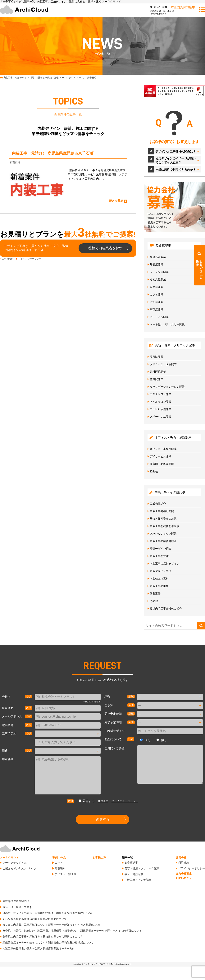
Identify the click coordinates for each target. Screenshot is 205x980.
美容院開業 (157, 357)
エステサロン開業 (161, 394)
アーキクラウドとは (15, 863)
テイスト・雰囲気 (66, 874)
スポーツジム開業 (161, 417)
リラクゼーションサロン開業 (167, 387)
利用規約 (103, 801)
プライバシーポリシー (30, 259)
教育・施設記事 (134, 874)
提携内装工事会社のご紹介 (166, 609)
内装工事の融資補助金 (163, 541)
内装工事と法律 (159, 556)
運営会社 (181, 858)
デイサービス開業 (161, 456)
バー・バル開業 (159, 317)
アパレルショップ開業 (163, 534)
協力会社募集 (184, 874)
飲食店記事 (131, 863)
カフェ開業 (157, 294)
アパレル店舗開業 (161, 409)
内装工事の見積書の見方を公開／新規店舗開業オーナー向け (39, 948)
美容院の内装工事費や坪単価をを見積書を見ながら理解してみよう (43, 937)
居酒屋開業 (157, 264)
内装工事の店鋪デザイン (165, 564)
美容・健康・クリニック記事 (142, 868)
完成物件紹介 (158, 504)
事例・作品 (59, 858)
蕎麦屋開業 (157, 287)
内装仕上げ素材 (159, 579)
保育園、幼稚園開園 (162, 464)
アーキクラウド (9, 858)
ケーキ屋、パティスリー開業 (167, 324)
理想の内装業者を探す (105, 248)
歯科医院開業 (158, 372)
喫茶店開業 (157, 309)
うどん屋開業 (158, 279)
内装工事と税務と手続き (165, 526)
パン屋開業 (157, 302)
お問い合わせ (184, 878)
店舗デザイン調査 (161, 549)
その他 (154, 601)
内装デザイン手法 (161, 571)
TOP (42, 78)
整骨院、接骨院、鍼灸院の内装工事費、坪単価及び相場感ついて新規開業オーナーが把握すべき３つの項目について (72, 931)
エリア (59, 863)
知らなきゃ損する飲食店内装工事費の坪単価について (35, 919)
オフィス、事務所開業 (163, 449)
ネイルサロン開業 (161, 402)
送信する (102, 819)
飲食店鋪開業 (158, 257)
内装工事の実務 (159, 586)
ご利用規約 (8, 259)
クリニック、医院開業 (163, 364)
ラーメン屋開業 (159, 272)
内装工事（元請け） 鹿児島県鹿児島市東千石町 (53, 153)
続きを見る (116, 201)
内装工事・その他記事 (138, 880)
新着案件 (15, 162)
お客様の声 (99, 858)
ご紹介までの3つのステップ (19, 868)
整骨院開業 (157, 379)
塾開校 (154, 471)
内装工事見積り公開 (162, 511)
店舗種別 (60, 868)
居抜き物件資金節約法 (163, 519)
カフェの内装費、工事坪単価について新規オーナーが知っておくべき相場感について (53, 925)
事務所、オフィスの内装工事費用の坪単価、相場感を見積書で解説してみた (48, 913)
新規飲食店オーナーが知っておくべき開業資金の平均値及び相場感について (48, 943)
